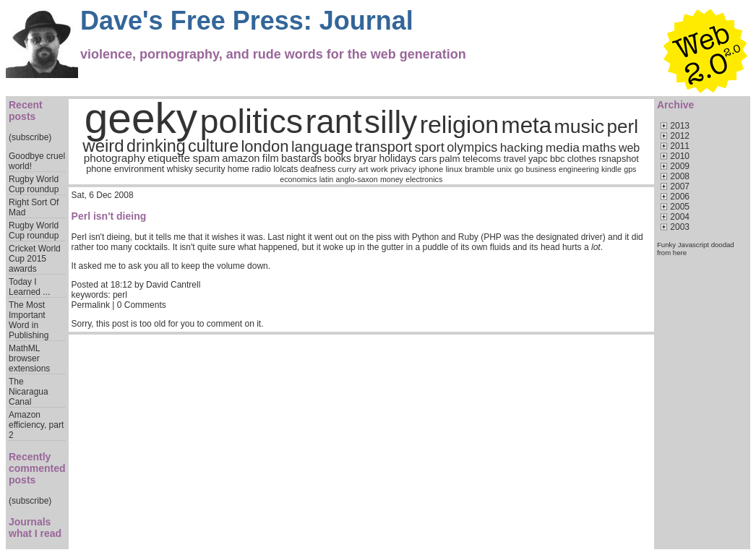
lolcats (285, 169)
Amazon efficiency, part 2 (36, 425)
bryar (365, 158)
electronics (424, 179)
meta (527, 125)
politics (252, 121)
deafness (318, 169)
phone (99, 169)
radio (261, 169)
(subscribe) (30, 137)
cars (428, 159)
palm (450, 159)
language (322, 146)
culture (213, 146)
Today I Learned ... (29, 287)
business (541, 169)
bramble (480, 169)
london (265, 146)
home (239, 169)
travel (515, 159)
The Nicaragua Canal (29, 392)
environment (139, 169)
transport (383, 147)
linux (454, 169)
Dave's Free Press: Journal (247, 21)
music (580, 126)
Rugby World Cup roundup (34, 184)
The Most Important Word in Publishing (29, 320)
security (210, 169)
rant (334, 122)
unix (505, 169)
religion (460, 124)
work (379, 169)
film (271, 158)
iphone (431, 169)
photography (115, 158)
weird (103, 146)
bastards (301, 158)
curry (347, 169)
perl (623, 126)
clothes (582, 159)
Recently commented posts (37, 468)
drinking (156, 146)
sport (430, 147)
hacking (522, 147)
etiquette (169, 158)
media (563, 147)
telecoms (482, 159)
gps (630, 169)
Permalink (91, 305)
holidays (397, 158)
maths (599, 147)
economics (298, 179)
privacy (403, 169)
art (363, 169)
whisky (180, 169)
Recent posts (26, 111)
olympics (472, 147)
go (519, 169)
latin (327, 179)
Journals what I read (35, 528)
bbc (557, 159)
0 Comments (142, 305)
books (338, 158)
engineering (579, 169)
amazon (241, 158)
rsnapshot (619, 159)
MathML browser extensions (29, 358)
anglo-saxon (357, 179)
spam (206, 158)
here (680, 253)
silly (391, 122)
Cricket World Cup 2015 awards (35, 259)
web (629, 148)
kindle (611, 169)
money (392, 179)
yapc (538, 159)
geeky (141, 118)
